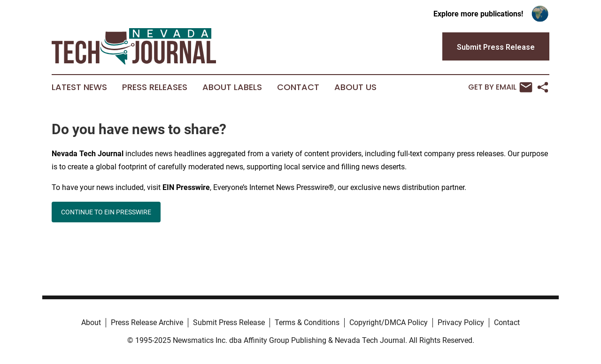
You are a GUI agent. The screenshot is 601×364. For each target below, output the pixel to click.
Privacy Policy (461, 322)
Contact (298, 87)
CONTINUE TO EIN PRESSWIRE (106, 212)
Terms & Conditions (307, 322)
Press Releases (155, 87)
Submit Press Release (229, 322)
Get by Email (500, 87)
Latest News (79, 87)
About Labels (232, 87)
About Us (355, 87)
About (91, 322)
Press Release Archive (147, 322)
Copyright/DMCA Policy (389, 322)
